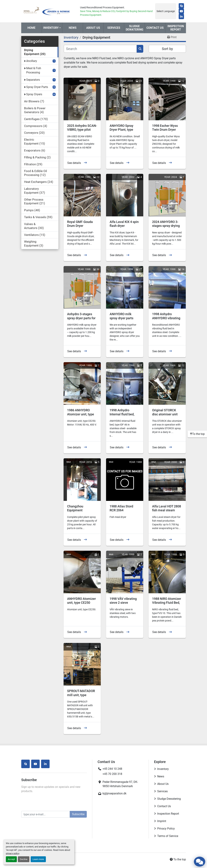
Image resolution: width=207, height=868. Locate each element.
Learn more (38, 859)
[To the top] (197, 434)
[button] (52, 28)
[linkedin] (181, 16)
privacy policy (12, 853)
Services (114, 28)
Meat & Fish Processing (34, 70)
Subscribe (78, 814)
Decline (24, 859)
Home (31, 28)
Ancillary (32, 61)
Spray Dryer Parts (37, 87)
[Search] (100, 49)
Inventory (51, 28)
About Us (93, 28)
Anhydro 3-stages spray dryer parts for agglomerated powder (81, 320)
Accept (11, 859)
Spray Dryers (34, 94)
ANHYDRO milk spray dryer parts (121, 316)
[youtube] (181, 11)
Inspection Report (176, 28)
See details (74, 163)
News (73, 28)
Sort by (167, 49)
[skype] (181, 6)
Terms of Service (168, 836)
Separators (33, 80)
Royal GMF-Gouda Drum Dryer (80, 224)
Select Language (166, 11)
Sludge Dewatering (134, 28)
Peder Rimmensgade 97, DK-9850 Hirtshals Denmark (120, 784)
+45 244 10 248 (112, 769)
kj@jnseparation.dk (114, 793)
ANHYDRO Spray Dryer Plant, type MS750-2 (121, 130)
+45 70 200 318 (112, 774)
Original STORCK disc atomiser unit (165, 412)
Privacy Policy (166, 829)
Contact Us (155, 28)
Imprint (162, 821)
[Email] (46, 814)
